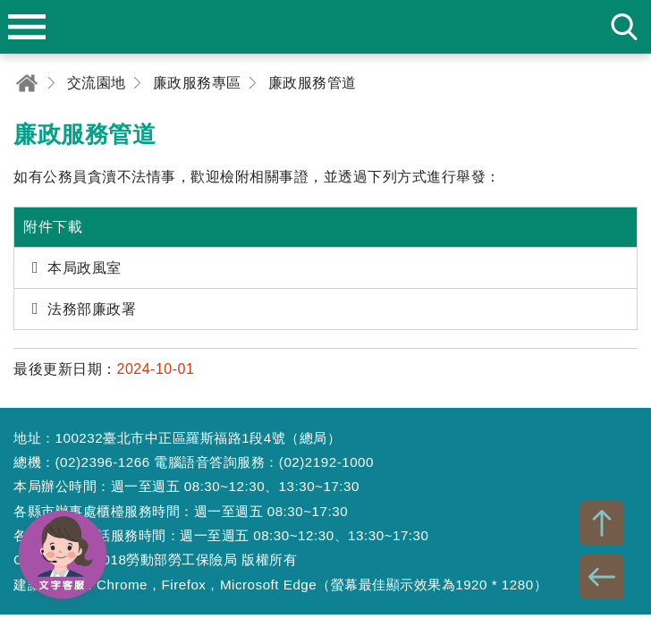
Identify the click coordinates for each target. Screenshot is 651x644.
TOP (602, 523)
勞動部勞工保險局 (325, 27)
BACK (602, 577)
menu (27, 27)
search (624, 27)
